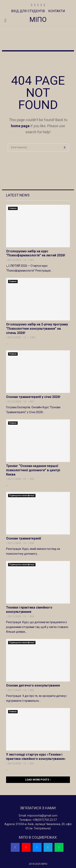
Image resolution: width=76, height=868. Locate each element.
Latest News (18, 195)
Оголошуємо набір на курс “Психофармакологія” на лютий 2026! (36, 253)
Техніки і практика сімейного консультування (29, 610)
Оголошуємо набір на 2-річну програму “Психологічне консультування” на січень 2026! (37, 329)
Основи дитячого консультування (33, 685)
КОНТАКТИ (57, 11)
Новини (13, 208)
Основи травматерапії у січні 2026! (33, 397)
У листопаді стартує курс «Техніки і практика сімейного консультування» (36, 757)
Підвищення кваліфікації (22, 495)
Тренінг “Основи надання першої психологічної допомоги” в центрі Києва (33, 470)
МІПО (38, 20)
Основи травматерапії (24, 538)
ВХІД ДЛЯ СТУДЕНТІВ (28, 11)
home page (20, 126)
